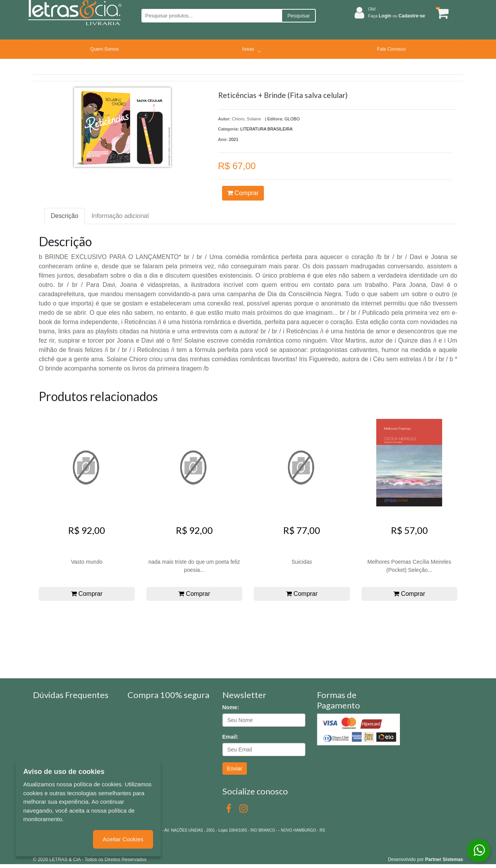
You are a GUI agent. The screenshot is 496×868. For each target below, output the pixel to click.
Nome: (231, 707)
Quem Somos (104, 49)
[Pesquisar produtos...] (211, 16)
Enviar (235, 769)
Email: (231, 737)
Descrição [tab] (65, 216)
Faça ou (397, 16)
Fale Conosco (391, 49)
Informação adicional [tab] (120, 216)
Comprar (243, 193)
